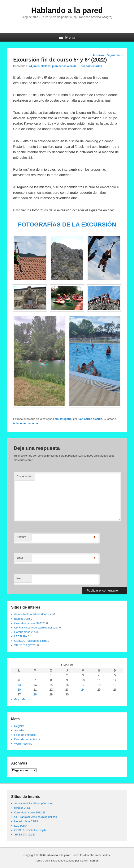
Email (20, 558)
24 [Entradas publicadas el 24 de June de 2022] (83, 690)
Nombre (21, 537)
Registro (19, 726)
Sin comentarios (91, 66)
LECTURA (21, 636)
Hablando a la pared (67, 10)
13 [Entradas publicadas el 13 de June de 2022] (19, 685)
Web (19, 578)
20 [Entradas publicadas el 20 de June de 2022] (19, 690)
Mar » (25, 699)
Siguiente (115, 55)
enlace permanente (26, 423)
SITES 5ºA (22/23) (25, 645)
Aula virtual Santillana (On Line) (33, 614)
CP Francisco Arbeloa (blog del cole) (36, 628)
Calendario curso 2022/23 (30, 623)
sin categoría (63, 419)
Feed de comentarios (27, 739)
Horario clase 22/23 (26, 632)
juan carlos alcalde (64, 66)
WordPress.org (23, 744)
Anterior (97, 55)
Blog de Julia (22, 619)
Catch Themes (89, 861)
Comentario (25, 476)
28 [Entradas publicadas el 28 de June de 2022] (35, 694)
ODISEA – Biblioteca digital (31, 641)
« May (15, 699)
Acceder (19, 730)
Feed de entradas (25, 735)
